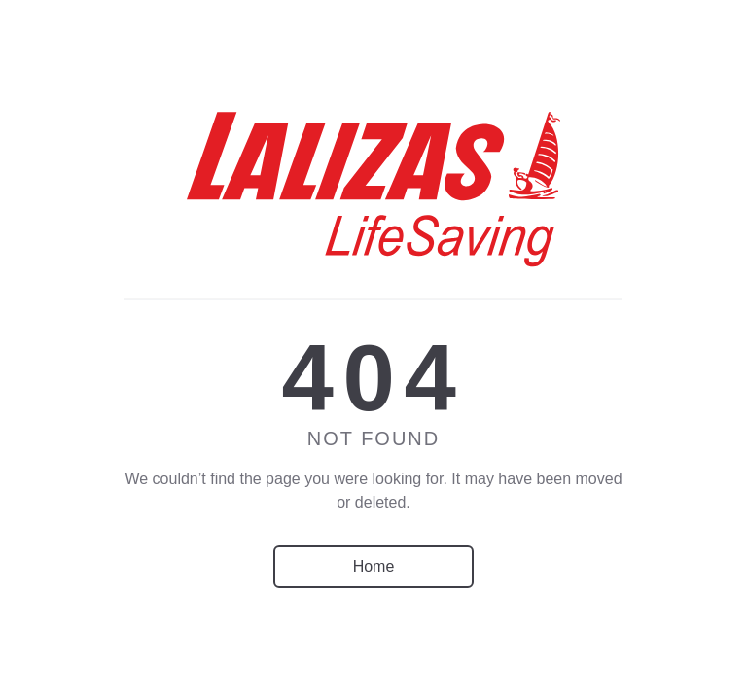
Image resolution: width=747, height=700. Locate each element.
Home (374, 566)
